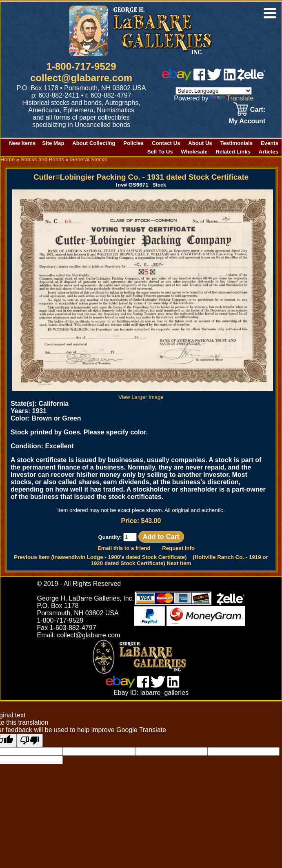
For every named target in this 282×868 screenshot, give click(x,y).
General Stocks (89, 159)
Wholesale (194, 152)
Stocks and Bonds (42, 159)
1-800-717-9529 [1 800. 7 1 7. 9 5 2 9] (81, 66)
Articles (269, 152)
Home (8, 159)
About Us (200, 143)
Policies (133, 143)
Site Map (53, 143)
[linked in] (230, 78)
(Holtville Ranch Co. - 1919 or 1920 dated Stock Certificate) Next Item (180, 560)
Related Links (233, 152)
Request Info (178, 548)
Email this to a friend (124, 548)
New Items (22, 143)
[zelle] (251, 78)
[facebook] (199, 78)
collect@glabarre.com (81, 78)
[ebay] (177, 78)
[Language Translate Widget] (214, 91)
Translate (232, 98)
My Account (247, 121)
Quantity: (117, 537)
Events (270, 143)
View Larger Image (143, 394)
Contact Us (166, 143)
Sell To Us (160, 152)
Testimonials (236, 143)
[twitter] (214, 78)
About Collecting (94, 143)
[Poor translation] (30, 740)
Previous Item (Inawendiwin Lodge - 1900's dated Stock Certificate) (100, 557)
